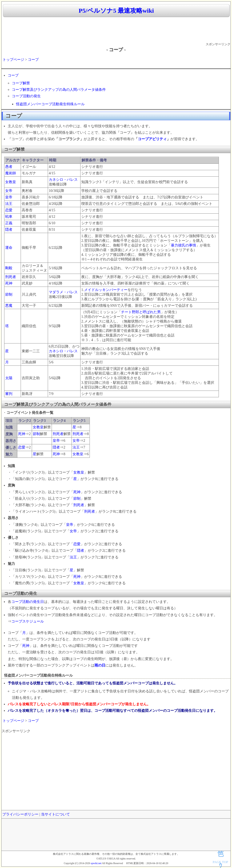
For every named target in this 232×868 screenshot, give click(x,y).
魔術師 (11, 173)
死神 (9, 283)
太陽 (9, 378)
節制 (9, 294)
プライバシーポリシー (20, 814)
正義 (9, 223)
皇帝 (9, 197)
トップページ (13, 60)
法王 (9, 204)
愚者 (9, 167)
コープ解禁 (21, 83)
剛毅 (9, 268)
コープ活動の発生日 (28, 602)
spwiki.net (96, 863)
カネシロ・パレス (63, 180)
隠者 (9, 230)
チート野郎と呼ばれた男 (141, 312)
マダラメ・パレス (63, 292)
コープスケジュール (28, 621)
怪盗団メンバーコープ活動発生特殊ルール (50, 104)
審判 (9, 394)
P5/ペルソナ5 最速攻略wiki (116, 11)
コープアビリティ (152, 139)
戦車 (9, 217)
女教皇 (11, 182)
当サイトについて (55, 814)
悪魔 (9, 306)
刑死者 (11, 277)
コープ (33, 60)
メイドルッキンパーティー (106, 290)
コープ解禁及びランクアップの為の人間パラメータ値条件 (59, 90)
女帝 (9, 191)
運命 (9, 248)
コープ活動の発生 (26, 96)
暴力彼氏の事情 (183, 245)
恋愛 (9, 210)
